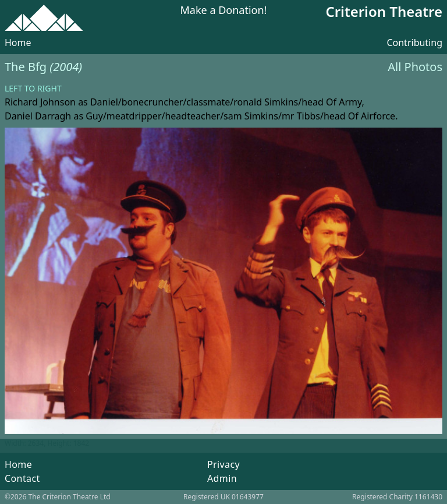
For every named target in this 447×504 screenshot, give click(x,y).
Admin (222, 478)
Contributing (414, 43)
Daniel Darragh (38, 116)
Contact (22, 478)
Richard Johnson (40, 102)
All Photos (415, 67)
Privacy (223, 464)
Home (18, 43)
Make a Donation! (224, 11)
